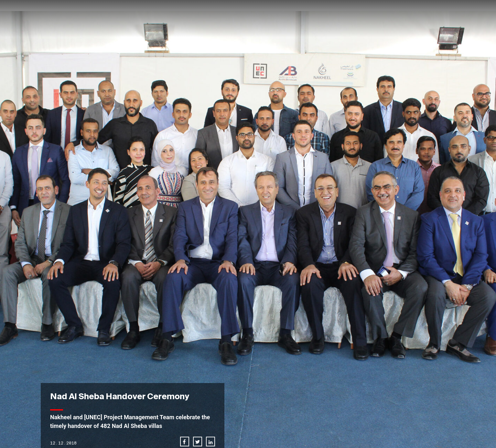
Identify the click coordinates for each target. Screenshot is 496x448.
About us (277, 18)
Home (250, 18)
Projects (308, 18)
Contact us (389, 18)
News (335, 18)
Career (358, 18)
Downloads (426, 18)
